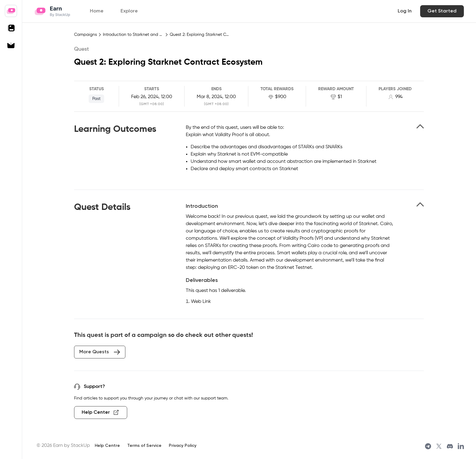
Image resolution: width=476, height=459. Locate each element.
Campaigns (85, 35)
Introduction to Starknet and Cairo (133, 35)
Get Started (442, 11)
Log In (405, 11)
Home (97, 11)
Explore (129, 11)
